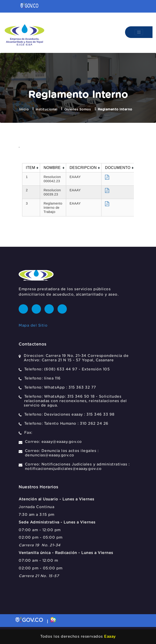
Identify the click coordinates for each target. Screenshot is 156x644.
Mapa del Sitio (33, 325)
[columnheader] (31, 168)
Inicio (24, 110)
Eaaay (110, 637)
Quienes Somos (78, 110)
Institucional (47, 110)
